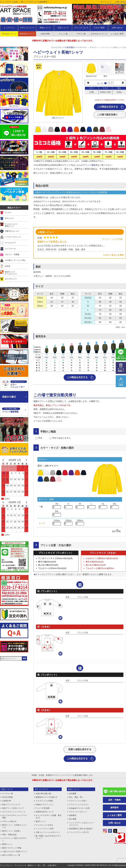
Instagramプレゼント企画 (79, 808)
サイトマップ (106, 2)
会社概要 (73, 794)
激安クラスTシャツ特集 (12, 848)
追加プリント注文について (13, 808)
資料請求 (114, 808)
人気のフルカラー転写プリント (15, 851)
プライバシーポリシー (78, 812)
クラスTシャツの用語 (44, 801)
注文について (63, 28)
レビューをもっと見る (114, 255)
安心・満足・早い (76, 797)
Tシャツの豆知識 (42, 808)
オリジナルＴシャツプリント (14, 812)
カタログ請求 (99, 28)
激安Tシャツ (41, 821)
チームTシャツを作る (44, 825)
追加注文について (27, 34)
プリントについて (81, 28)
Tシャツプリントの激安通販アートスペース (69, 47)
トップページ (9, 28)
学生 (40, 438)
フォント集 (63, 34)
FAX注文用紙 (7, 797)
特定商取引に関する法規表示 (81, 829)
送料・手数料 (114, 800)
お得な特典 (45, 34)
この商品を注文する (107, 107)
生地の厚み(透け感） (44, 794)
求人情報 (73, 819)
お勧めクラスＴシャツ (45, 804)
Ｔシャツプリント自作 (45, 829)
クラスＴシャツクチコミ (79, 804)
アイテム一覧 (8, 794)
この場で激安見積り (107, 115)
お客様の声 (7, 801)
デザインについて (27, 28)
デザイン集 (81, 34)
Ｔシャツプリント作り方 (79, 832)
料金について (45, 28)
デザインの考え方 (9, 821)
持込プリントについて (11, 804)
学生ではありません (61, 438)
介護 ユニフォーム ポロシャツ (48, 832)
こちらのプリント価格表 (86, 165)
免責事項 (73, 815)
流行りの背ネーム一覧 (11, 855)
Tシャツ (93, 47)
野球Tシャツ (7, 844)
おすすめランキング (99, 34)
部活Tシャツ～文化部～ (12, 831)
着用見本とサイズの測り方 (46, 797)
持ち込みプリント (9, 34)
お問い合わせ (121, 2)
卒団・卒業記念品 (9, 835)
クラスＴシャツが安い (78, 801)
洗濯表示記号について (45, 812)
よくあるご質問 (114, 815)
